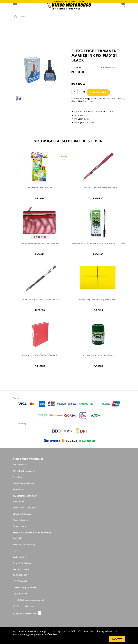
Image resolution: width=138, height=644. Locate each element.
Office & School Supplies (24, 471)
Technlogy (18, 477)
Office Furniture (20, 465)
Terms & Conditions (22, 563)
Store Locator (20, 527)
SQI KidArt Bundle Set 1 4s (40, 188)
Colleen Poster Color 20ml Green (98, 356)
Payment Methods (21, 520)
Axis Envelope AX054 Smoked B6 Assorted (40, 244)
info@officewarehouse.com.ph (29, 600)
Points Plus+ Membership (24, 545)
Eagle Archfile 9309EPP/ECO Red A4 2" (40, 356)
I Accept (117, 639)
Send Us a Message (24, 606)
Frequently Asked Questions (26, 508)
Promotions (18, 490)
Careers (17, 551)
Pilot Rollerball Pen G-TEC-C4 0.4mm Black (40, 300)
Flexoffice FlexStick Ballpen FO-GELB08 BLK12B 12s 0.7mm (98, 244)
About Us (17, 538)
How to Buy (18, 502)
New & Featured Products (25, 484)
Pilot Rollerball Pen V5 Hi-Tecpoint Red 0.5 (98, 188)
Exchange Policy (20, 557)
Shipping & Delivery (22, 514)
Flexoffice (112, 68)
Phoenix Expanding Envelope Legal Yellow (98, 300)
